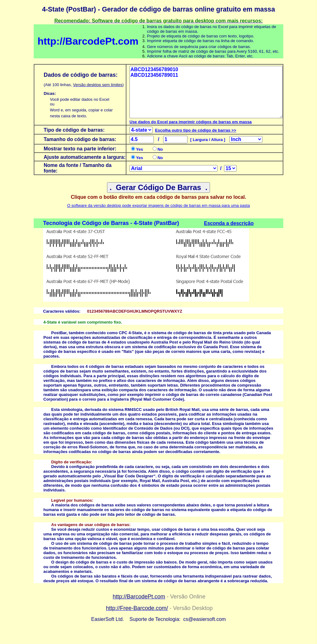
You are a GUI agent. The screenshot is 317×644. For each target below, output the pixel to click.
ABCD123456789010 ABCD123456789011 (206, 92)
